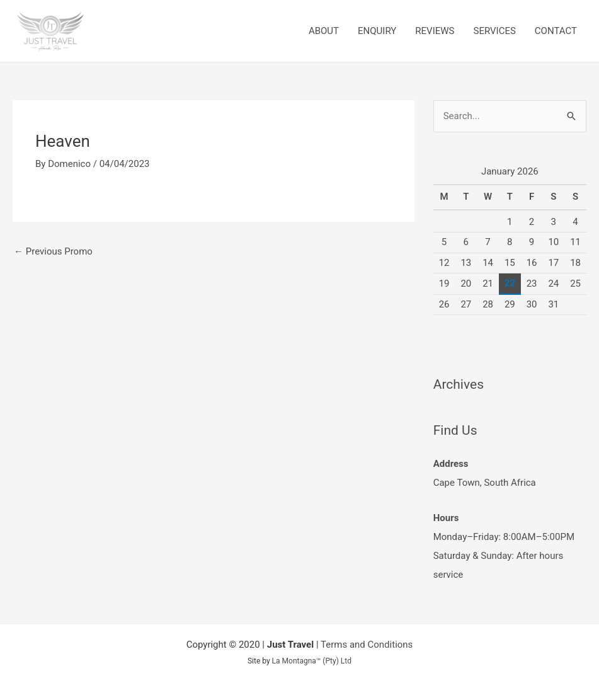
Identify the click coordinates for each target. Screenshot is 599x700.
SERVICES (494, 31)
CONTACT (556, 31)
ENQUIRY (377, 31)
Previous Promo (53, 251)
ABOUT (324, 31)
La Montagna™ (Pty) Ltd (312, 661)
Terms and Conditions (367, 645)
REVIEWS (435, 31)
